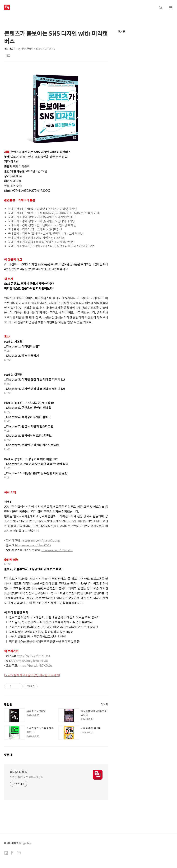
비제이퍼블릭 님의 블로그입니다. (26, 777)
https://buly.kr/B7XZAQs (36, 665)
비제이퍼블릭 (19, 772)
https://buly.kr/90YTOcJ (33, 656)
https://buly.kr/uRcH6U (32, 661)
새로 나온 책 (10, 49)
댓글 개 (8, 755)
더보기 (8, 351)
